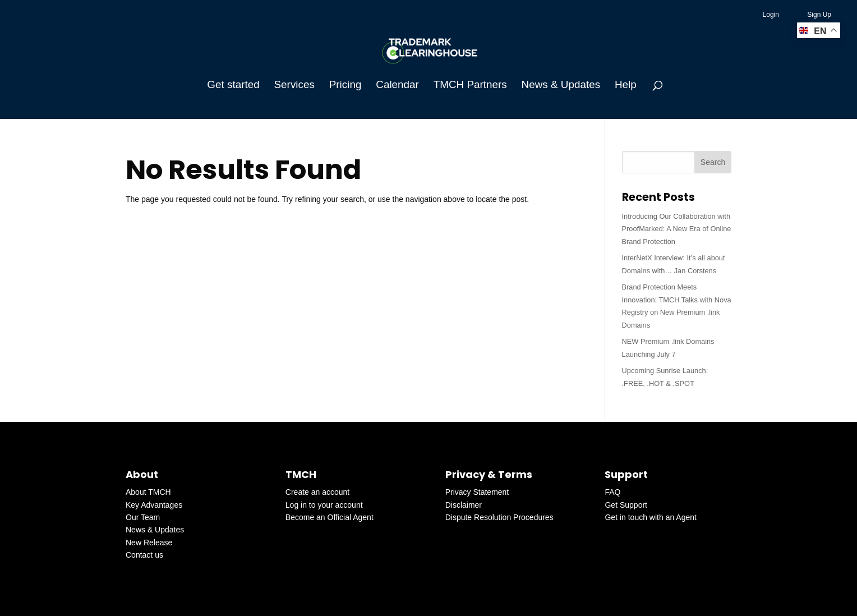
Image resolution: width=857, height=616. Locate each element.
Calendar (397, 86)
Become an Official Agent (330, 517)
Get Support (626, 505)
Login (771, 15)
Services (294, 86)
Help (626, 86)
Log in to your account (324, 505)
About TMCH (148, 492)
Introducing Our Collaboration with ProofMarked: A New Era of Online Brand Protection (677, 229)
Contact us (144, 555)
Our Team (143, 517)
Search (713, 162)
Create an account (317, 492)
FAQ (612, 492)
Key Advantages (154, 505)
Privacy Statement (477, 492)
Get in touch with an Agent (650, 517)
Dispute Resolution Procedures (499, 517)
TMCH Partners (470, 86)
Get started (233, 86)
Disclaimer (464, 505)
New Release (149, 543)
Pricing (345, 86)
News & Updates (561, 86)
